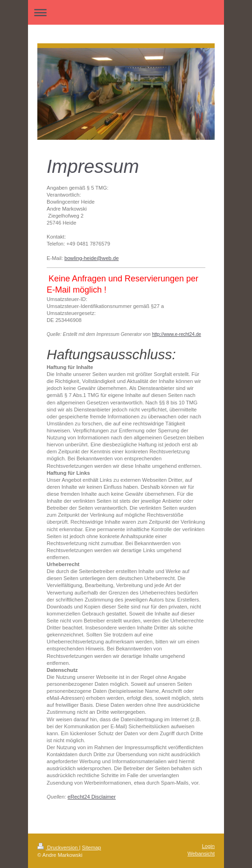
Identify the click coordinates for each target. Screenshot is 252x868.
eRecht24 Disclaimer (92, 797)
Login (208, 846)
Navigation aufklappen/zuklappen (126, 12)
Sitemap (92, 847)
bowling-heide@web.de (91, 258)
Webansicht (201, 854)
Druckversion (58, 847)
